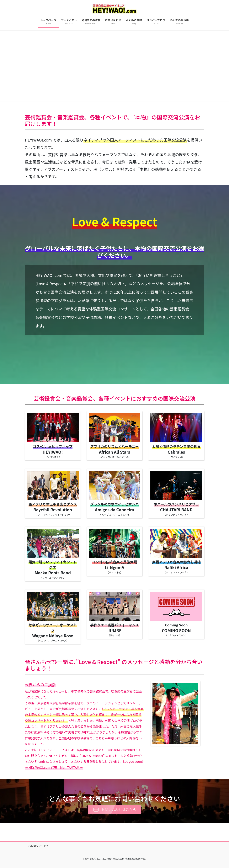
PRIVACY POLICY (38, 846)
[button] (17, 66)
